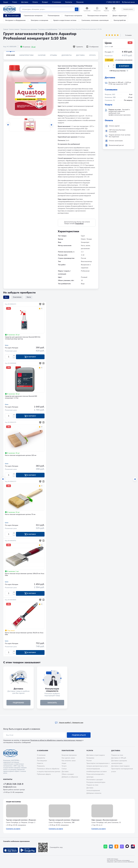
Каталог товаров (14, 29)
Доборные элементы (94, 793)
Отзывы (53, 55)
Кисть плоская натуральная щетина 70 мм (20, 515)
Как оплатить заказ (69, 761)
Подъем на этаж (92, 785)
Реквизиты (41, 766)
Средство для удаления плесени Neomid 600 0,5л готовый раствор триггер (23, 338)
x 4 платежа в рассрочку (124, 60)
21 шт (33, 47)
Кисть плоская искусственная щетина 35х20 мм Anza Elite (24, 634)
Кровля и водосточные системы (65, 20)
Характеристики (26, 55)
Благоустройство (120, 20)
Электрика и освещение (39, 20)
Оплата (35, 2)
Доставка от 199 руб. (119, 758)
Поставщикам (42, 761)
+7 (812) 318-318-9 (113, 2)
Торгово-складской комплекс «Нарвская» (64, 820)
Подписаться (79, 735)
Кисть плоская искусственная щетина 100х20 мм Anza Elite (25, 575)
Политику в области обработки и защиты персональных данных (56, 740)
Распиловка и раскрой (94, 780)
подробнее (18, 703)
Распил (89, 761)
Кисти (29, 297)
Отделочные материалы (73, 16)
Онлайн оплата (128, 9)
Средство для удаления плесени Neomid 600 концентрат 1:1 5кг (21, 397)
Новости (40, 763)
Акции (6, 2)
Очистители (17, 297)
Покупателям (68, 751)
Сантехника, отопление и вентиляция (95, 20)
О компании (57, 2)
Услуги (15, 2)
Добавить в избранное (70, 777)
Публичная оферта (44, 774)
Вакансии (80, 2)
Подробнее (79, 224)
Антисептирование (93, 790)
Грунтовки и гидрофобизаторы (48, 29)
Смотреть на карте (13, 829)
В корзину (124, 66)
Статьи (64, 769)
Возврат (45, 2)
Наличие (42, 55)
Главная (6, 29)
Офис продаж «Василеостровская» (104, 820)
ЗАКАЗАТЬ (52, 703)
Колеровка (90, 758)
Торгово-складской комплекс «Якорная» (21, 820)
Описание (11, 55)
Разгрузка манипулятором (96, 782)
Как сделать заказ (68, 758)
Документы (67, 55)
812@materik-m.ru (10, 787)
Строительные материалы (33, 16)
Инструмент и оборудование (15, 20)
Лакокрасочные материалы (97, 16)
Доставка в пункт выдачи (96, 755)
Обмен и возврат (68, 774)
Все (6, 297)
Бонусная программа (69, 755)
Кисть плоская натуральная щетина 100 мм (21, 456)
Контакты (69, 2)
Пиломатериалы (54, 16)
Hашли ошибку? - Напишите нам (69, 723)
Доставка (25, 2)
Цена (7, 345)
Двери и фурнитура (120, 16)
